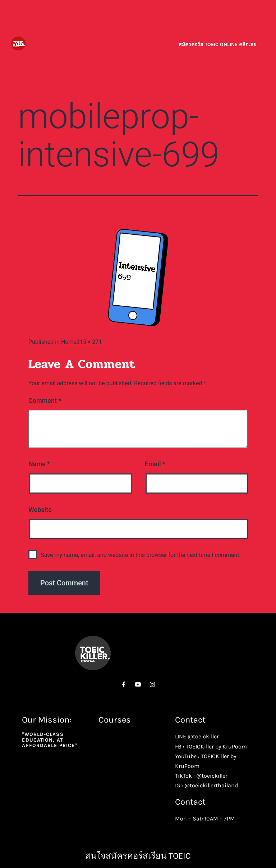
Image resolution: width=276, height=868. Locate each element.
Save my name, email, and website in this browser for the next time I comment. (141, 555)
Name (39, 464)
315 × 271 (89, 342)
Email (155, 464)
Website (40, 510)
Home (69, 342)
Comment (45, 401)
